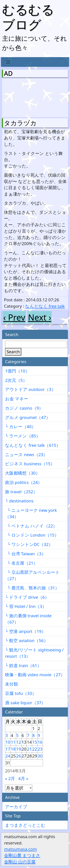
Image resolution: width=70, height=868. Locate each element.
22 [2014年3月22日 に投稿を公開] (35, 749)
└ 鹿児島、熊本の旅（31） (32, 588)
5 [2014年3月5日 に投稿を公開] (17, 735)
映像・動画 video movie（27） (35, 675)
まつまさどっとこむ (25, 825)
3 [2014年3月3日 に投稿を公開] (7, 735)
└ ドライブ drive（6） (27, 597)
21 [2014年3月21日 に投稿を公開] (29, 749)
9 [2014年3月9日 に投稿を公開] (39, 735)
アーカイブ (16, 807)
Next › (40, 317)
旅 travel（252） (21, 492)
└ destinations (19, 501)
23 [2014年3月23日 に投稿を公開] (40, 749)
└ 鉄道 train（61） (23, 666)
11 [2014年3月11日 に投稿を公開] (13, 742)
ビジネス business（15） (30, 464)
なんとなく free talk (45, 306)
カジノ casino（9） (24, 408)
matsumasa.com (20, 849)
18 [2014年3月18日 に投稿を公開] (13, 749)
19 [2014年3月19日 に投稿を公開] (19, 749)
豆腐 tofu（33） (21, 693)
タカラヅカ (20, 123)
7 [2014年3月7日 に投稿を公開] (28, 735)
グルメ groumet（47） (28, 417)
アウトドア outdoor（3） (30, 389)
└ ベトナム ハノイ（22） (31, 526)
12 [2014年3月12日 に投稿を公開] (19, 742)
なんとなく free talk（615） (33, 445)
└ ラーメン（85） (23, 436)
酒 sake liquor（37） (25, 703)
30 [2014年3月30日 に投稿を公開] (40, 756)
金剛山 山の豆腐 (20, 862)
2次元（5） (16, 380)
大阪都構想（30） (22, 473)
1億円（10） (17, 371)
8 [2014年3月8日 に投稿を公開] (34, 735)
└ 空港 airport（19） (25, 631)
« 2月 (10, 778)
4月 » (23, 778)
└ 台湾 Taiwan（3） (25, 554)
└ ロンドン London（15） (32, 535)
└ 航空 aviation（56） (26, 640)
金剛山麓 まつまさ (22, 855)
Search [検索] (13, 352)
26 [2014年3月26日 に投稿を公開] (19, 756)
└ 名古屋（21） (21, 563)
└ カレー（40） (20, 427)
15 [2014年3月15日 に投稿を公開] (35, 742)
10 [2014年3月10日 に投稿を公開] (8, 742)
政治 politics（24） (24, 482)
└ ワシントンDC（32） (29, 544)
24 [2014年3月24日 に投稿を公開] (8, 756)
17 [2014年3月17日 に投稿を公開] (8, 749)
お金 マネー (17, 399)
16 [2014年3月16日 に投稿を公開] (40, 742)
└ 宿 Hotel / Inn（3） (26, 606)
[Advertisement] (24, 97)
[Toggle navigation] (8, 62)
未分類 (11, 684)
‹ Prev (14, 317)
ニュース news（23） (26, 455)
